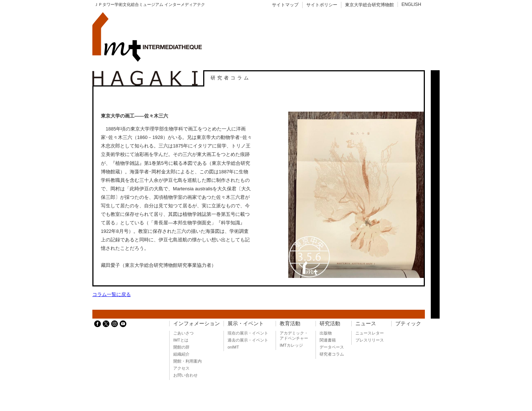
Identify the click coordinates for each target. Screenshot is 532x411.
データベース (332, 347)
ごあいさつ (183, 333)
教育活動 (290, 324)
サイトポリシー (322, 5)
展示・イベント (246, 324)
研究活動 (330, 324)
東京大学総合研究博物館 (369, 5)
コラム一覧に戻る (112, 294)
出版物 (326, 333)
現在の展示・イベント (248, 333)
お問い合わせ (185, 375)
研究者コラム (332, 354)
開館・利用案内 (187, 361)
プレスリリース (370, 340)
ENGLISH (411, 4)
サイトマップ (285, 5)
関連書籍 (328, 340)
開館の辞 (181, 347)
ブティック (408, 324)
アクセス (181, 368)
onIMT (233, 347)
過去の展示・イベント (248, 340)
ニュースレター (370, 333)
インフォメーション (197, 324)
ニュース (366, 324)
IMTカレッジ (291, 345)
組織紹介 (181, 354)
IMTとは (181, 340)
